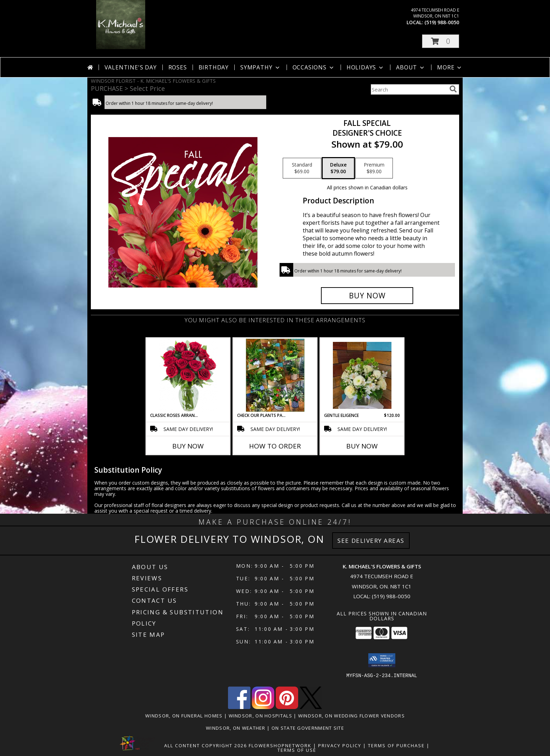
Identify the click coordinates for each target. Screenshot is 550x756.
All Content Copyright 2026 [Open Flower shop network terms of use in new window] (206, 745)
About (411, 67)
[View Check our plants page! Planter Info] (275, 375)
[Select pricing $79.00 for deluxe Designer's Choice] (338, 168)
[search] (453, 89)
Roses (178, 67)
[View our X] (311, 707)
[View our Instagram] (263, 707)
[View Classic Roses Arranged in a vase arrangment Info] (188, 375)
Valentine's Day (131, 67)
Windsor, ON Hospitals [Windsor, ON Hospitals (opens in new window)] (260, 716)
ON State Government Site (308, 728)
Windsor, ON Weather (236, 728)
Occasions (314, 67)
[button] (441, 41)
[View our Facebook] (239, 707)
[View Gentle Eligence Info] (362, 375)
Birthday (214, 67)
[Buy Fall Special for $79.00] (367, 296)
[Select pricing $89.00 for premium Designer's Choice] (374, 168)
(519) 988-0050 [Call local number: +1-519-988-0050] (442, 22)
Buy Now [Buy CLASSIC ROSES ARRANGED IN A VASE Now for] (188, 446)
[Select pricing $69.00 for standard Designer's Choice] (302, 168)
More (450, 67)
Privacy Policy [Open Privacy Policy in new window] (340, 745)
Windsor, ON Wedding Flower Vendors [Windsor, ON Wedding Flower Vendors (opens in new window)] (351, 716)
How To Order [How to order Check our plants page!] (275, 446)
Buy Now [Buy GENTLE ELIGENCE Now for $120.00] (362, 446)
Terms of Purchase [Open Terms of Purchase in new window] (396, 745)
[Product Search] (409, 89)
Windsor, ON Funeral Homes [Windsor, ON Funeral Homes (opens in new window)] (184, 716)
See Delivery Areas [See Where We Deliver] (371, 541)
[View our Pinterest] (287, 707)
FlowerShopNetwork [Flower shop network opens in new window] (280, 745)
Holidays (365, 67)
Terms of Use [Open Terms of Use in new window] (297, 750)
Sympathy (260, 67)
